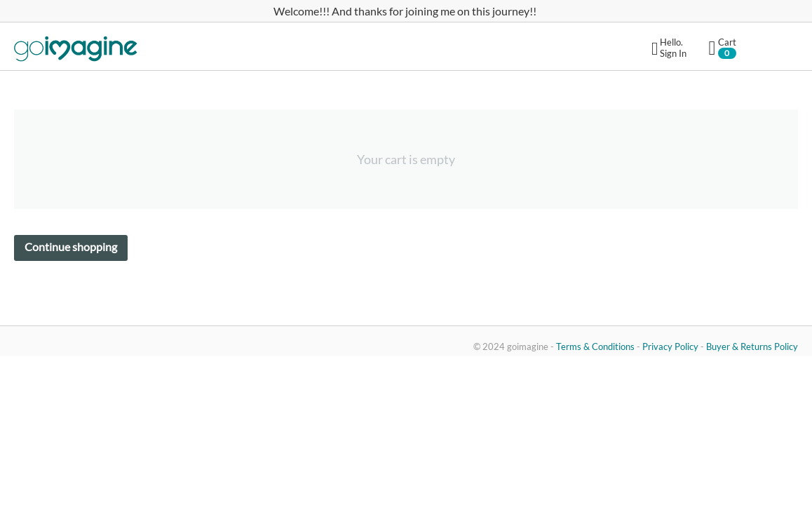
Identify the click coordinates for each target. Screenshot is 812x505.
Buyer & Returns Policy (752, 346)
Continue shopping (71, 247)
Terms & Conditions (595, 346)
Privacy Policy (670, 346)
